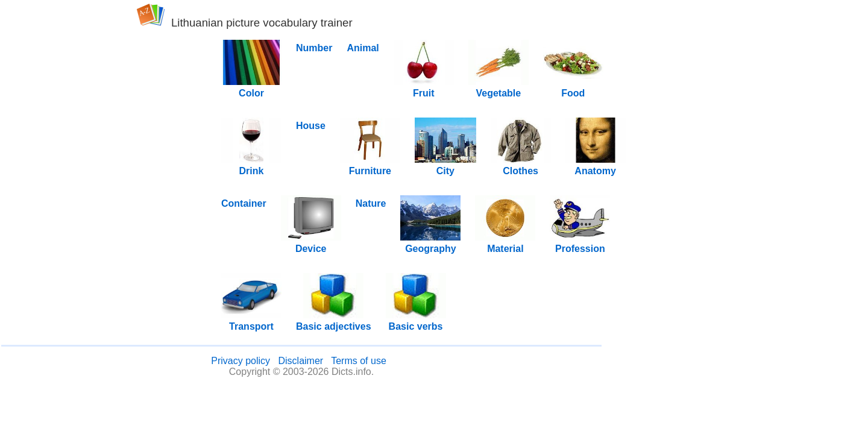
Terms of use (359, 361)
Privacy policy (241, 361)
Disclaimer (300, 361)
